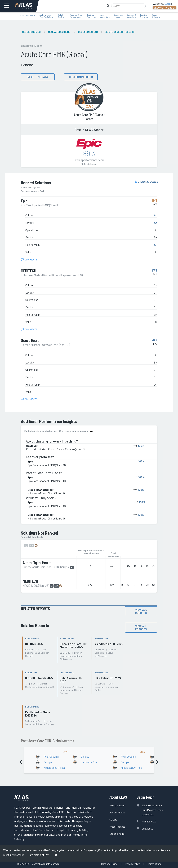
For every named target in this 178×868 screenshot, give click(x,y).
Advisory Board (117, 812)
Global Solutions (59, 32)
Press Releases (117, 827)
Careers (113, 819)
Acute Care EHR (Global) (120, 32)
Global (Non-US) (88, 32)
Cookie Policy (39, 855)
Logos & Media (117, 834)
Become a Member (165, 7)
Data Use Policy (109, 864)
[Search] (128, 6)
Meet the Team (117, 805)
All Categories (31, 32)
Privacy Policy (132, 864)
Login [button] (167, 4)
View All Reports (141, 611)
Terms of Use (154, 864)
